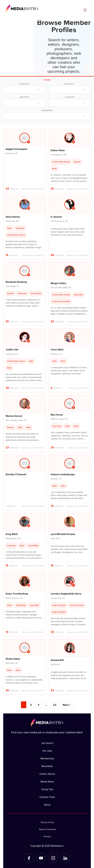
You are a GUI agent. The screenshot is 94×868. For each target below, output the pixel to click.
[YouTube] (41, 858)
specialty (70, 84)
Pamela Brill (57, 660)
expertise (25, 84)
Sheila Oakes (13, 659)
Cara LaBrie (57, 349)
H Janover (56, 217)
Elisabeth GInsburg (16, 282)
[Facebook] (29, 858)
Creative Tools (47, 797)
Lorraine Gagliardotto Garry (66, 594)
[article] (25, 161)
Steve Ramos (13, 217)
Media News (47, 782)
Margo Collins (59, 283)
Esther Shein (58, 150)
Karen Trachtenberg (17, 594)
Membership (47, 758)
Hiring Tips (47, 789)
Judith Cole (12, 349)
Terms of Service (47, 829)
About (47, 805)
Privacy (47, 836)
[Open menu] (85, 10)
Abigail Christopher (16, 149)
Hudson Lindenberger (63, 474)
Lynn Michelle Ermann (63, 534)
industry (24, 97)
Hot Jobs (47, 751)
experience (47, 110)
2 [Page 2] (31, 705)
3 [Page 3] (39, 705)
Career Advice (47, 774)
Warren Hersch (14, 416)
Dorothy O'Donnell (16, 474)
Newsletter (47, 766)
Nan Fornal (57, 415)
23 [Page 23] (55, 705)
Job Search (47, 743)
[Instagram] (53, 858)
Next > (67, 705)
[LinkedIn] (65, 858)
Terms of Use (47, 822)
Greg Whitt (12, 534)
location (69, 97)
